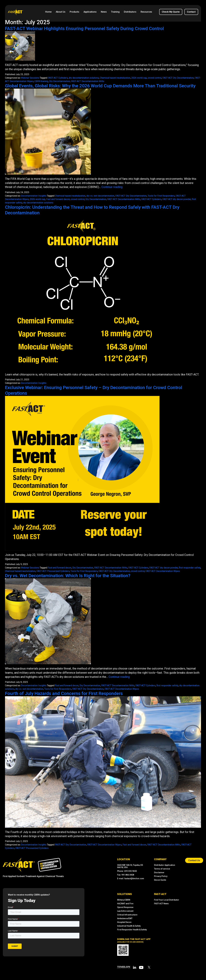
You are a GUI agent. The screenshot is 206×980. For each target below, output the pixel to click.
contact (191, 12)
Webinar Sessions (30, 78)
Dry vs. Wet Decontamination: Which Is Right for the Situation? (69, 575)
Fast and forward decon (58, 199)
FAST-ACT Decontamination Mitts (88, 81)
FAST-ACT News (161, 903)
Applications (90, 12)
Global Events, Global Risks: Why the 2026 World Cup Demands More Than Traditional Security (102, 86)
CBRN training (41, 81)
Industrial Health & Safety (129, 925)
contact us (194, 860)
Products (74, 12)
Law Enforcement (125, 910)
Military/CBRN (124, 899)
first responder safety (190, 567)
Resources (146, 12)
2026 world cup (139, 78)
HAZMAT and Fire (125, 903)
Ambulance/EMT (125, 918)
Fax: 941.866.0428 (126, 874)
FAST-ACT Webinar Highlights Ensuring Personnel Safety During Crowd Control (85, 28)
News (104, 12)
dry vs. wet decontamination (100, 195)
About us (61, 12)
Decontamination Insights (34, 195)
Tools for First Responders (161, 195)
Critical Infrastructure (127, 914)
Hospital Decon (124, 921)
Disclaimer (159, 872)
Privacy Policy (161, 876)
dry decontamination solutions (84, 78)
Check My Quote (171, 12)
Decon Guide (160, 879)
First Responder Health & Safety (132, 929)
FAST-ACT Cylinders (58, 78)
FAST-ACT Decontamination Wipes (163, 571)
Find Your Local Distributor (167, 899)
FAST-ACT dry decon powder (177, 199)
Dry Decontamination (60, 81)
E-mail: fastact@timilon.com (131, 878)
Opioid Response (125, 907)
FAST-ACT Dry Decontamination (178, 78)
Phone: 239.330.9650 (127, 870)
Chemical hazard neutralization (115, 78)
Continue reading (112, 187)
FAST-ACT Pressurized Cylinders (53, 571)
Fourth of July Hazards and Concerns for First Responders (65, 693)
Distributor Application (165, 864)
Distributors (130, 12)
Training (115, 12)
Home (48, 12)
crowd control (155, 78)
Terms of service (162, 868)
